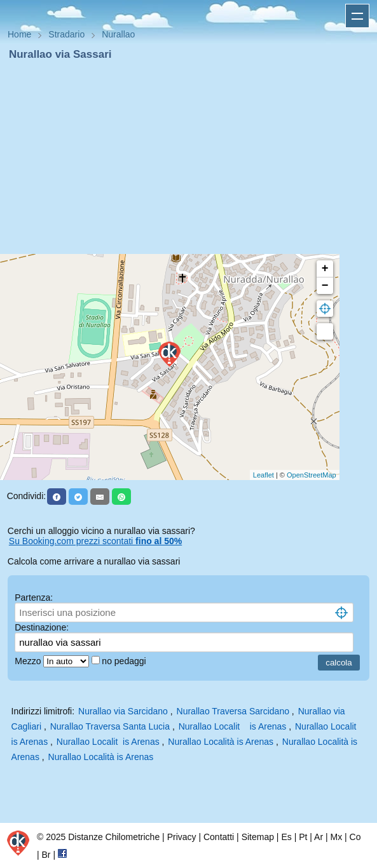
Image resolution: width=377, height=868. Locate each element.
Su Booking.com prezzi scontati (95, 541)
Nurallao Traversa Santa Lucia (110, 726)
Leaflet (264, 475)
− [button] (325, 286)
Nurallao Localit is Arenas (233, 726)
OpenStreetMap (312, 475)
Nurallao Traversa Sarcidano (233, 711)
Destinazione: (42, 627)
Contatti (219, 837)
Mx (336, 837)
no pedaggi (125, 661)
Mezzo (29, 661)
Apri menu (357, 16)
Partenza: (34, 598)
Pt (303, 837)
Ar (319, 837)
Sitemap (258, 837)
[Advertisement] (188, 157)
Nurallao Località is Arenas (221, 742)
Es (286, 837)
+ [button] (325, 269)
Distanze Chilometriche (114, 837)
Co (355, 837)
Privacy (182, 837)
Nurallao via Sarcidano (123, 711)
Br (46, 855)
